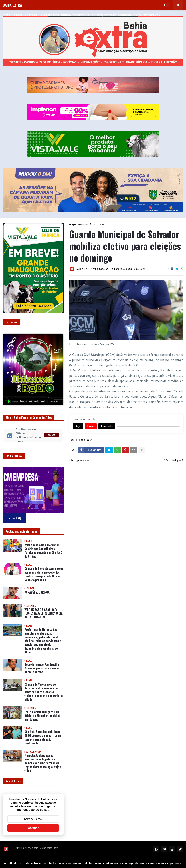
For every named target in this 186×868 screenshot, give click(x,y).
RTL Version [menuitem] (152, 15)
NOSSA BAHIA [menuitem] (33, 15)
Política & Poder (96, 225)
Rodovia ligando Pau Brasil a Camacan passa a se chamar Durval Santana (42, 668)
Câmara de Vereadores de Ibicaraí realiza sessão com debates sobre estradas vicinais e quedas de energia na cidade (44, 692)
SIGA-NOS (52, 435)
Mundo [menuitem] (66, 15)
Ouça (78, 426)
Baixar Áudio (107, 426)
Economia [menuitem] (125, 15)
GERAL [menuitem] (8, 15)
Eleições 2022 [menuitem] (106, 15)
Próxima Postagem (173, 460)
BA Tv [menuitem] (138, 15)
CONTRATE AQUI (14, 518)
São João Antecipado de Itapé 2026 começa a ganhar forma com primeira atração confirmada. (43, 737)
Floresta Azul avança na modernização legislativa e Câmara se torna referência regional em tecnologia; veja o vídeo (43, 763)
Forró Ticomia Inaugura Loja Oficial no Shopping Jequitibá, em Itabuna (42, 716)
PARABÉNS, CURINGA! (37, 592)
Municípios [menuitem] (51, 15)
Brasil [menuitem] (18, 15)
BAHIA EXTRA (12, 5)
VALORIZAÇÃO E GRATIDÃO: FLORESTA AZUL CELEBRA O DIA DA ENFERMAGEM (44, 613)
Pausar (91, 426)
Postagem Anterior (80, 460)
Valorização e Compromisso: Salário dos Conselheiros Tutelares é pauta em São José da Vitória (43, 551)
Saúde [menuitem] (90, 15)
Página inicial (77, 225)
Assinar (33, 828)
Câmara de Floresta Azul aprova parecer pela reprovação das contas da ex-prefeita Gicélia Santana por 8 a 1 (44, 574)
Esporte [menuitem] (78, 15)
